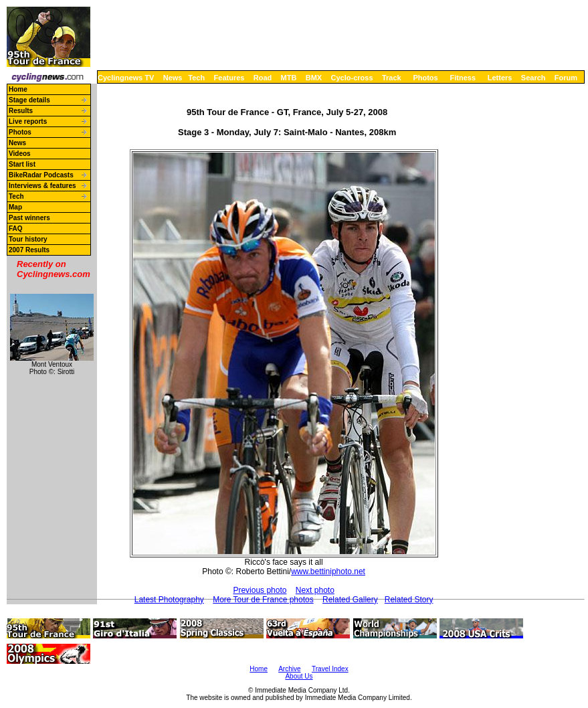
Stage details (29, 100)
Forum (566, 78)
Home (18, 89)
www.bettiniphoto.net (328, 571)
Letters (500, 78)
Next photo (315, 590)
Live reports (28, 121)
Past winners (29, 218)
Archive (289, 669)
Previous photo (260, 590)
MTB (289, 78)
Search (533, 78)
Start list (22, 164)
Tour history (28, 239)
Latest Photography (169, 600)
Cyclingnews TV (126, 78)
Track (392, 78)
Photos (425, 78)
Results (21, 111)
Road (263, 78)
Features (229, 78)
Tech (196, 78)
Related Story (409, 600)
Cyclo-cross (352, 78)
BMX (314, 78)
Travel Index (330, 669)
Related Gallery (350, 600)
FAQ (16, 229)
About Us (299, 676)
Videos (20, 154)
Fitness (463, 78)
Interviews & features (42, 186)
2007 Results (29, 250)
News (173, 78)
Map (15, 207)
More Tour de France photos (263, 600)
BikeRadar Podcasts (41, 175)
